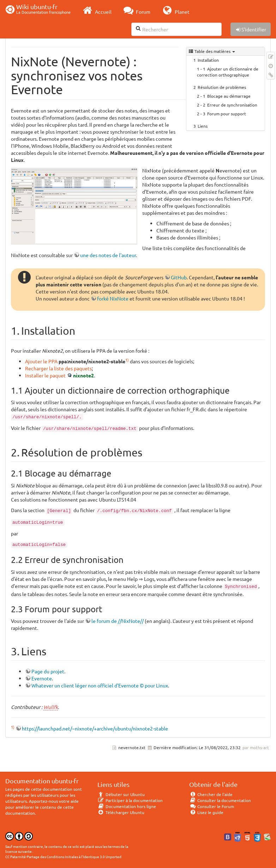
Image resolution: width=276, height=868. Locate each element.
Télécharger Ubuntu (121, 812)
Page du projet (48, 671)
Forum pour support (227, 114)
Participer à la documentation (130, 800)
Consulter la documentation (220, 800)
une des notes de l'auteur (108, 255)
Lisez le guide (206, 812)
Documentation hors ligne (127, 806)
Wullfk (51, 707)
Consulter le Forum (212, 806)
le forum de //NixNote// (118, 621)
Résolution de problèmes (222, 87)
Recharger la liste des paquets (58, 368)
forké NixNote (113, 298)
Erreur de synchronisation (232, 105)
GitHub (179, 277)
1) (127, 360)
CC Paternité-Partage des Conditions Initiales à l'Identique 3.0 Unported (63, 857)
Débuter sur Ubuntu (121, 794)
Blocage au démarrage (229, 96)
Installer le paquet (45, 375)
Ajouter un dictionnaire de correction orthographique (228, 72)
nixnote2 (83, 375)
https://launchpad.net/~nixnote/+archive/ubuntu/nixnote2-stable (95, 728)
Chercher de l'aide (211, 794)
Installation (208, 60)
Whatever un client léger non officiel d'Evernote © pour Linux (100, 685)
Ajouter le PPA (41, 361)
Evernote (42, 678)
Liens (203, 126)
